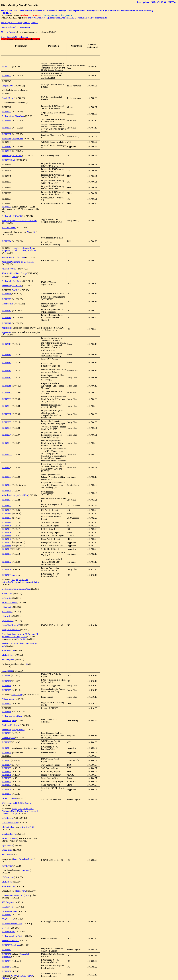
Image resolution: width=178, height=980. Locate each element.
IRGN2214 (6, 363)
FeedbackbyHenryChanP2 (13, 730)
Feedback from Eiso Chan (13, 116)
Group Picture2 (22, 37)
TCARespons (7, 671)
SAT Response (8, 659)
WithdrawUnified (19, 250)
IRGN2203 (6, 443)
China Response (9, 738)
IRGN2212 (6, 378)
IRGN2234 (6, 151)
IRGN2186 (6, 542)
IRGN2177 (6, 681)
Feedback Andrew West (12, 936)
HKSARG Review (10, 798)
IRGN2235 (6, 147)
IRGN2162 (6, 772)
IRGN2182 (6, 562)
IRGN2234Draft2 (9, 160)
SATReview (7, 612)
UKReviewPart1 (9, 827)
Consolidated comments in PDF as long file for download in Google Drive (20, 635)
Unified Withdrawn (19, 811)
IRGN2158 (6, 785)
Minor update (8, 304)
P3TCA (30, 976)
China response (8, 699)
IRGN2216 (6, 344)
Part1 (14, 695)
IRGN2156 (6, 794)
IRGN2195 (6, 510)
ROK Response (8, 650)
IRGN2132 (6, 971)
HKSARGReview (9, 602)
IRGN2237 (6, 134)
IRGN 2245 (7, 67)
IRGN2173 (6, 704)
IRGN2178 (6, 675)
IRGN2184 (6, 549)
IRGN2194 (6, 513)
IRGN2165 (6, 760)
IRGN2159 (6, 781)
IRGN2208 (6, 406)
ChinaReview (7, 607)
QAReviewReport (10, 911)
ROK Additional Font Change (14, 273)
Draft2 (14, 290)
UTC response (8, 877)
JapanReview (7, 621)
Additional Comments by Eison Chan (18, 262)
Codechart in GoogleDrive (23, 248)
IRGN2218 (6, 318)
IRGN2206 (6, 422)
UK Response (7, 655)
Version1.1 (6, 928)
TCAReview (7, 616)
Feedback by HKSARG (12, 156)
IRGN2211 (6, 386)
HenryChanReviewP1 (11, 625)
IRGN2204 (6, 435)
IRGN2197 (6, 500)
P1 (28, 232)
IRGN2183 (6, 554)
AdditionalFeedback (11, 725)
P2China (22, 976)
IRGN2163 (6, 768)
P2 (34, 232)
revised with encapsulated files (15, 495)
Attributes (32, 250)
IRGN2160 (6, 778)
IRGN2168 (6, 748)
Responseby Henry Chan (12, 139)
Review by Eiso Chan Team (13, 257)
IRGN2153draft (8, 932)
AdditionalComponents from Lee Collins (19, 221)
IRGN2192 (6, 522)
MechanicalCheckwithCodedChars (16, 589)
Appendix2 (6, 332)
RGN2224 (7, 241)
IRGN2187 (6, 539)
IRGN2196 (6, 505)
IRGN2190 (6, 529)
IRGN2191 (6, 526)
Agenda (16, 575)
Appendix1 (6, 328)
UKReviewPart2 (27, 827)
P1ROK (14, 976)
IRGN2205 (6, 428)
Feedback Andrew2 (10, 941)
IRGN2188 (6, 536)
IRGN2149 (6, 967)
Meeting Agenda (8, 32)
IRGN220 (6, 468)
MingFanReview (9, 834)
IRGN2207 (6, 414)
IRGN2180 (6, 575)
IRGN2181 (6, 569)
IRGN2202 (7, 455)
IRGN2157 (6, 789)
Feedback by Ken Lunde (12, 281)
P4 (23, 580)
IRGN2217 (6, 323)
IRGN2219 (6, 311)
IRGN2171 (6, 712)
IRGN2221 (6, 293)
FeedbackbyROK (9, 721)
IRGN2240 (6, 112)
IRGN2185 (6, 546)
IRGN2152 (6, 950)
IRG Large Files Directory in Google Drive (20, 23)
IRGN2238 (6, 128)
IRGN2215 (6, 355)
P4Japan (5, 978)
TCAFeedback (8, 919)
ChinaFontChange (9, 813)
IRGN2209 (6, 399)
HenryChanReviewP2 (11, 630)
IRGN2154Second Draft (12, 924)
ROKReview (7, 593)
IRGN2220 (6, 299)
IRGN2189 (6, 532)
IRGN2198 (6, 491)
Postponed (6, 250)
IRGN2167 (6, 752)
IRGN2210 (7, 392)
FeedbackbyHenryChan (12, 716)
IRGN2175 (6, 690)
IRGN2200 (6, 477)
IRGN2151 (6, 954)
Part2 (20, 695)
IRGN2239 (6, 120)
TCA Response (8, 907)
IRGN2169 (6, 742)
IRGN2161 (6, 775)
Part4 (31, 809)
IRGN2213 (6, 371)
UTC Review (7, 818)
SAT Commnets (9, 228)
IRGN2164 (6, 765)
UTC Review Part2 (10, 822)
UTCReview (7, 598)
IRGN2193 (6, 518)
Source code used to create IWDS (15, 27)
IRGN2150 (6, 961)
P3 (20, 580)
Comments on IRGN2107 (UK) (15, 895)
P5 (26, 580)
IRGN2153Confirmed (11, 945)
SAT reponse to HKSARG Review (16, 803)
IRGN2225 (6, 207)
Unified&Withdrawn (10, 582)
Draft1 (14, 277)
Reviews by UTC (9, 269)
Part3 (26, 809)
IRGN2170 (6, 733)
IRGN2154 (6, 915)
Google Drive (7, 86)
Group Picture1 (8, 37)
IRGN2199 (6, 485)
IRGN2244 (6, 75)
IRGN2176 (6, 686)
